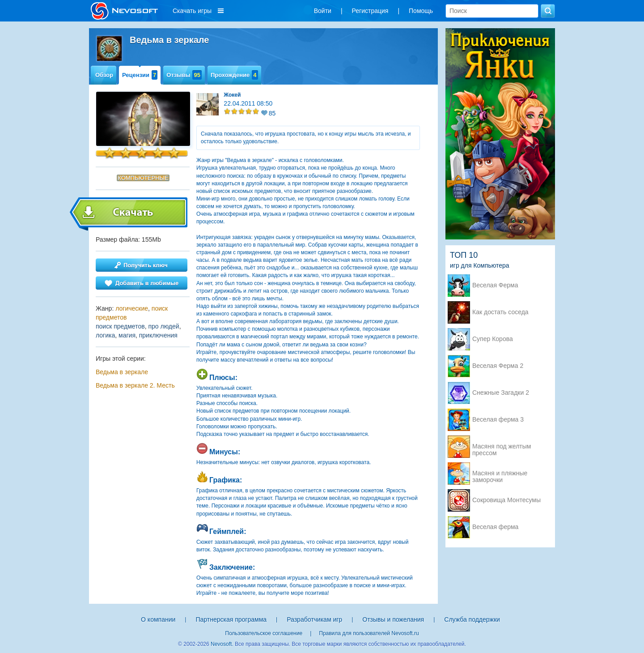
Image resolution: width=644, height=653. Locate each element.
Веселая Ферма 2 (498, 366)
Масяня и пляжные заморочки (500, 474)
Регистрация (370, 11)
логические (132, 308)
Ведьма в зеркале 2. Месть (135, 385)
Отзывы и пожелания (393, 619)
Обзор (104, 75)
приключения (158, 335)
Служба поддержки (472, 619)
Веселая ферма (495, 527)
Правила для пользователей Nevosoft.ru (369, 633)
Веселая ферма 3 (498, 420)
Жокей (232, 95)
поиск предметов (120, 326)
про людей (163, 326)
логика (105, 335)
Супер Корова (493, 339)
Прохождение (234, 75)
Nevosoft (221, 644)
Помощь (421, 11)
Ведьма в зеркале (122, 372)
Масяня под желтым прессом (502, 447)
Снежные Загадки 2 (501, 393)
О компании (158, 619)
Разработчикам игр (314, 619)
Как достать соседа (500, 312)
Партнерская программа (231, 619)
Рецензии (140, 75)
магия (127, 335)
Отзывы (184, 75)
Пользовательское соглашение (264, 633)
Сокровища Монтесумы (506, 500)
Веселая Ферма (495, 285)
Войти (323, 11)
